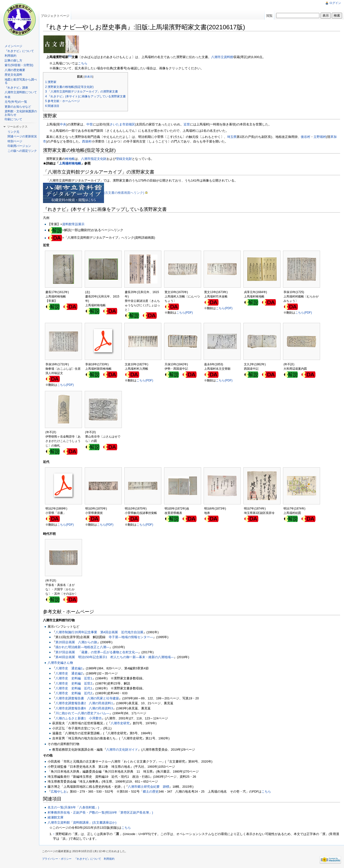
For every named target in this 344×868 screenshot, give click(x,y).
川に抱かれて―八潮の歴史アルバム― (82, 713)
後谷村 (306, 137)
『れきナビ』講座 (16, 88)
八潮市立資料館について (21, 92)
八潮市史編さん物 (60, 663)
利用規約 (10, 56)
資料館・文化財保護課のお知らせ (21, 113)
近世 (187, 124)
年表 (8, 97)
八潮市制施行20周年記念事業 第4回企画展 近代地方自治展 (99, 632)
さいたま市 (118, 124)
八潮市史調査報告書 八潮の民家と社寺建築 (87, 698)
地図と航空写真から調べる (21, 81)
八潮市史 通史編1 (69, 668)
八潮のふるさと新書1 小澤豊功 (78, 718)
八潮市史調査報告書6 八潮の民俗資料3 (84, 708)
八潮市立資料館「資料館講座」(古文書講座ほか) (82, 822)
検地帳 (70, 159)
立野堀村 (320, 137)
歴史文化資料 (13, 75)
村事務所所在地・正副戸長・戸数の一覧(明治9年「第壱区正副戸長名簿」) (100, 812)
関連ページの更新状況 (22, 136)
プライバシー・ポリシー (57, 859)
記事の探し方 (13, 61)
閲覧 (270, 16)
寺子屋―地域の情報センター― (131, 637)
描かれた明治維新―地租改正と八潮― (82, 647)
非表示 (89, 77)
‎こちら (266, 791)
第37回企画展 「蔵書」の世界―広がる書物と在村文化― (97, 652)
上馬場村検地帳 (70, 163)
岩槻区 (130, 124)
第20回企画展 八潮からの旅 (76, 642)
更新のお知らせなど (18, 107)
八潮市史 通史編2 (69, 673)
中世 (90, 124)
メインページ (13, 46)
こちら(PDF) (185, 313)
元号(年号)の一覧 (16, 102)
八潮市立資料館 (222, 57)
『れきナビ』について (19, 51)
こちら (83, 63)
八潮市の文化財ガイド (122, 750)
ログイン (335, 3)
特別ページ (15, 141)
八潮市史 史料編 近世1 (74, 678)
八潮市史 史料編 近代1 (74, 688)
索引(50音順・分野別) (19, 65)
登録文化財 (124, 159)
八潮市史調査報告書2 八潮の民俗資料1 (84, 703)
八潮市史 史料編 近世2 (74, 683)
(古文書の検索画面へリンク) (124, 193)
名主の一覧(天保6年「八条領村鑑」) (73, 807)
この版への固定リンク (22, 151)
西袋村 (87, 141)
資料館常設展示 (73, 224)
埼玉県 (232, 137)
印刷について (13, 119)
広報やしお (59, 791)
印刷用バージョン (19, 146)
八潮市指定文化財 (94, 159)
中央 (63, 124)
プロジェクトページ (55, 16)
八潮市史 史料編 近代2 (74, 693)
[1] (70, 56)
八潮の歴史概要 (15, 70)
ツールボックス (17, 127)
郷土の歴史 (151, 791)
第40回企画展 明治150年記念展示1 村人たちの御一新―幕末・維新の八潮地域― (115, 657)
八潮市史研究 (120, 723)
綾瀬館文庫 (56, 817)
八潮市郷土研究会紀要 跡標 (149, 787)
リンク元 (13, 132)
